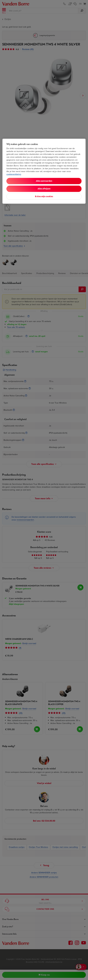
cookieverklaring (14, 174)
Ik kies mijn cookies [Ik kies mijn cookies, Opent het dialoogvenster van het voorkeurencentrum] (44, 197)
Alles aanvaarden (44, 181)
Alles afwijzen (44, 189)
